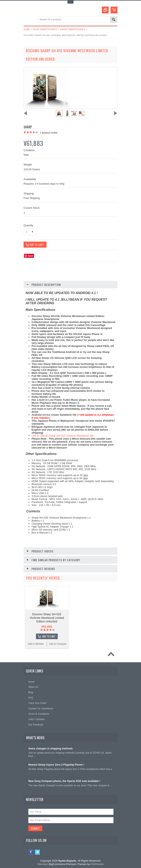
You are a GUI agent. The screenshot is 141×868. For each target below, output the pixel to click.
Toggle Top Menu (70, 2)
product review (49, 133)
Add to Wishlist (36, 643)
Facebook (31, 851)
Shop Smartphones (45, 29)
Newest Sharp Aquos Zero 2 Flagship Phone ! (56, 764)
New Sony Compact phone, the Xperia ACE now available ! (64, 780)
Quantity (28, 225)
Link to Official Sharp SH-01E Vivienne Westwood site (63, 436)
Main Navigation (27, 20)
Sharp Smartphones (72, 29)
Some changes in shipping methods (51, 747)
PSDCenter (97, 863)
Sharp (28, 127)
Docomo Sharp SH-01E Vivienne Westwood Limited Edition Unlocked (47, 617)
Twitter (37, 851)
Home (27, 29)
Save (31, 256)
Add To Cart (49, 635)
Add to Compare (58, 643)
